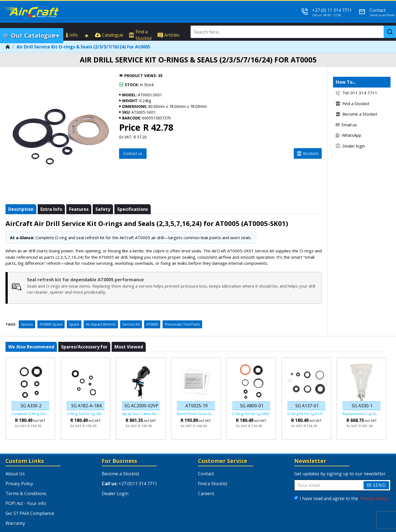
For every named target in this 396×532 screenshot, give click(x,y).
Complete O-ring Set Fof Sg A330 (30, 400)
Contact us (133, 153)
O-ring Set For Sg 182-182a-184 (86, 400)
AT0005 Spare (51, 310)
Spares (27, 310)
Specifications (133, 202)
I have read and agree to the (341, 485)
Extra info (51, 202)
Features (79, 202)
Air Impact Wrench (101, 310)
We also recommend (31, 333)
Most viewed (129, 333)
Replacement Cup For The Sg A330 (361, 400)
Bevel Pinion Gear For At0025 (196, 400)
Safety (103, 202)
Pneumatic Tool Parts (182, 310)
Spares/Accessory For (84, 333)
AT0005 (152, 310)
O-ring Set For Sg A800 (251, 400)
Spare (74, 310)
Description (21, 202)
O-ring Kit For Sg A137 (305, 400)
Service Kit (131, 310)
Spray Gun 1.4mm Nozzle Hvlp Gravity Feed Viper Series (141, 400)
